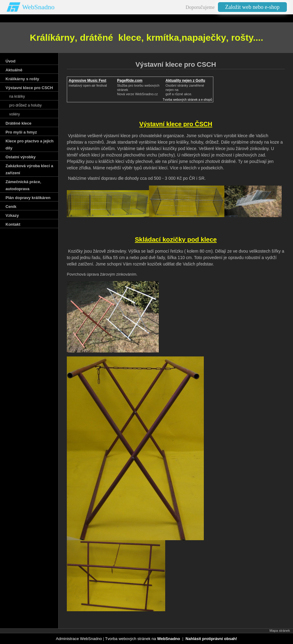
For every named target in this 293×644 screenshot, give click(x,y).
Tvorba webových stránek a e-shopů (187, 100)
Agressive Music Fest (88, 81)
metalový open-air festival (88, 85)
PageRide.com (130, 81)
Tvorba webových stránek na (143, 639)
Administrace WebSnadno (79, 639)
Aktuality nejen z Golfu (185, 81)
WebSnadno (38, 7)
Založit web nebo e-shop (252, 7)
